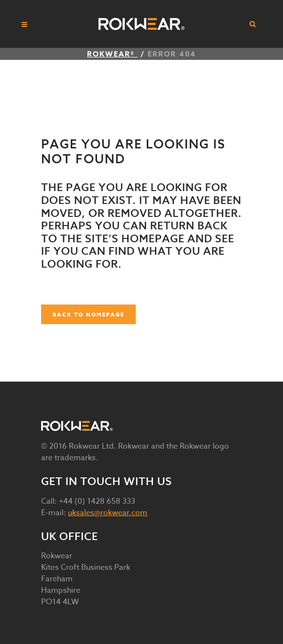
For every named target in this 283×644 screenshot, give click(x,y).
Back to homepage (88, 314)
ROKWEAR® (112, 54)
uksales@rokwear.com (108, 513)
